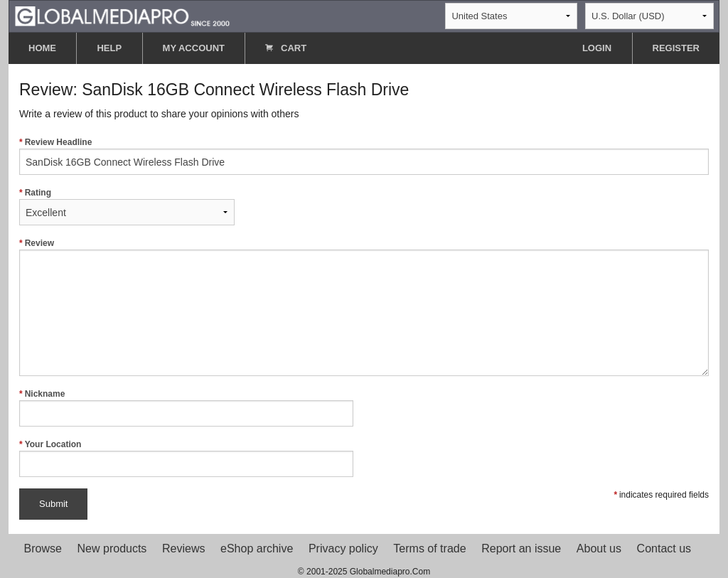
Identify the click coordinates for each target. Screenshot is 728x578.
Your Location (186, 458)
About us (599, 548)
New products (112, 548)
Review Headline (364, 156)
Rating (127, 207)
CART (286, 48)
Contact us (664, 548)
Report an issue (521, 548)
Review (364, 307)
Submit (53, 504)
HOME (42, 48)
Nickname (186, 408)
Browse (43, 548)
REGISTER (676, 48)
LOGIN (597, 48)
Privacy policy (343, 548)
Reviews (183, 548)
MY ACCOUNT (194, 48)
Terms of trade (429, 548)
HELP (109, 48)
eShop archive (257, 548)
